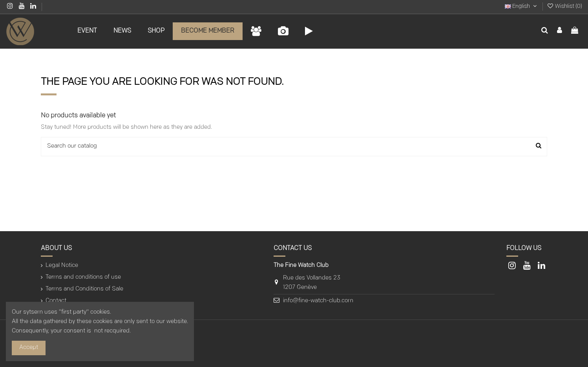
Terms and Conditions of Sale (84, 289)
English (521, 6)
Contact (56, 301)
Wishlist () (564, 6)
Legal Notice (62, 266)
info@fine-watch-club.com (318, 301)
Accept (29, 348)
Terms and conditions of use (83, 277)
